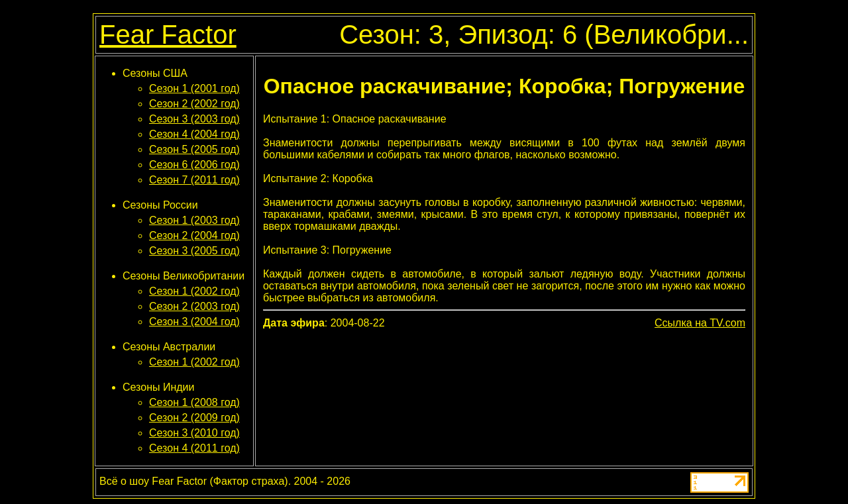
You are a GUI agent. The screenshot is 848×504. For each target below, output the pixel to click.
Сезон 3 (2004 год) (194, 322)
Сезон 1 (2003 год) (194, 220)
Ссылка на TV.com (700, 323)
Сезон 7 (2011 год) (194, 180)
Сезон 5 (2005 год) (194, 149)
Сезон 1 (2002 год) (194, 291)
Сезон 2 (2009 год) (194, 418)
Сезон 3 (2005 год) (194, 251)
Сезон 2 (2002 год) (194, 104)
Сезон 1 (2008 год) (194, 402)
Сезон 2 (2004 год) (194, 235)
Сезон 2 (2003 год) (194, 306)
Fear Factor (168, 34)
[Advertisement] (504, 367)
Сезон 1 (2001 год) (194, 88)
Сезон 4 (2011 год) (194, 448)
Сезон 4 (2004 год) (194, 134)
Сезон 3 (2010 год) (194, 433)
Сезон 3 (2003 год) (194, 119)
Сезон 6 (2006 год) (194, 165)
